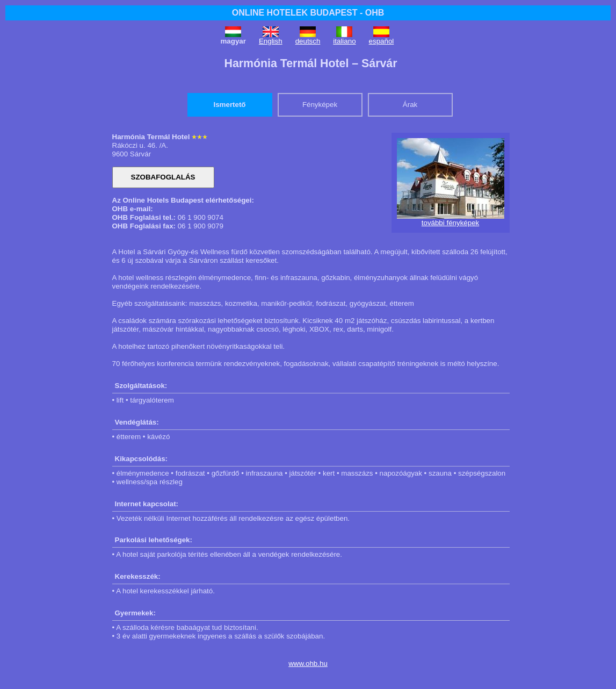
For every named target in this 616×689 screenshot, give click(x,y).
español (382, 41)
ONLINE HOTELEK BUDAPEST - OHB (308, 13)
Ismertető (230, 105)
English (271, 41)
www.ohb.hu (308, 663)
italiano (344, 41)
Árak (410, 105)
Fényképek (320, 105)
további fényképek (450, 223)
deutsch (308, 41)
